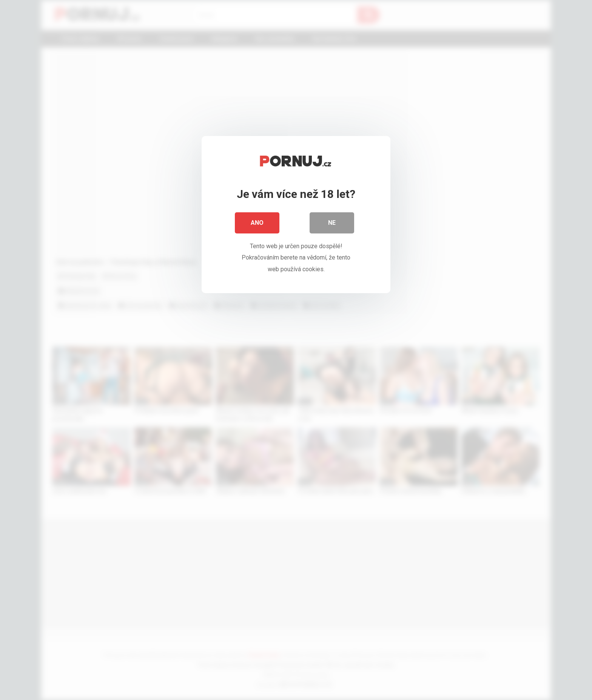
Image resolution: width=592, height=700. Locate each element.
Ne (332, 223)
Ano (257, 223)
